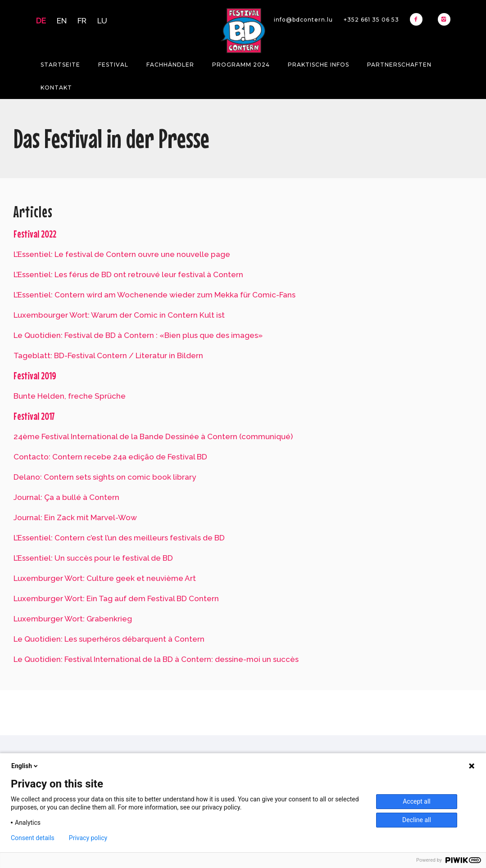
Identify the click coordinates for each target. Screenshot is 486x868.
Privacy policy (88, 838)
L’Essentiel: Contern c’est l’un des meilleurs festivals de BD (119, 538)
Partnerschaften (399, 65)
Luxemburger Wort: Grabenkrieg (73, 619)
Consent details (33, 838)
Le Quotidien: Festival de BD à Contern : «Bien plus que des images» (138, 335)
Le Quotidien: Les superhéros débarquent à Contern (109, 639)
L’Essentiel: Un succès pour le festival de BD (93, 558)
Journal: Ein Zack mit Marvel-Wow (75, 517)
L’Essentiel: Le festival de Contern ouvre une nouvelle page (122, 254)
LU (102, 21)
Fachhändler (170, 65)
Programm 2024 (241, 65)
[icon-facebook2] (418, 19)
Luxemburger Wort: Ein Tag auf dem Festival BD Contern (116, 598)
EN (62, 21)
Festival (113, 65)
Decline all (417, 820)
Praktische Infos (318, 65)
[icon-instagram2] (444, 19)
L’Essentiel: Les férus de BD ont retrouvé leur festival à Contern (128, 274)
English (25, 766)
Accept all (417, 801)
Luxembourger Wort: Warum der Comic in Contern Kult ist (119, 315)
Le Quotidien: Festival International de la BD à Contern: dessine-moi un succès (156, 659)
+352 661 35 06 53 (371, 20)
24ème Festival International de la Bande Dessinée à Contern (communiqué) (153, 436)
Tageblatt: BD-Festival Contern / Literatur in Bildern (108, 355)
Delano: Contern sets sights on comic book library (105, 477)
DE (41, 21)
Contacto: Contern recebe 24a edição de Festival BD (110, 457)
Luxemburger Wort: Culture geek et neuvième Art (105, 578)
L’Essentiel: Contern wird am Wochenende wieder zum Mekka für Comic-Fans (154, 295)
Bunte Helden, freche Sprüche (70, 396)
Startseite (60, 65)
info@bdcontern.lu (303, 20)
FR (82, 21)
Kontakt (56, 88)
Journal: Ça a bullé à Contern (66, 497)
